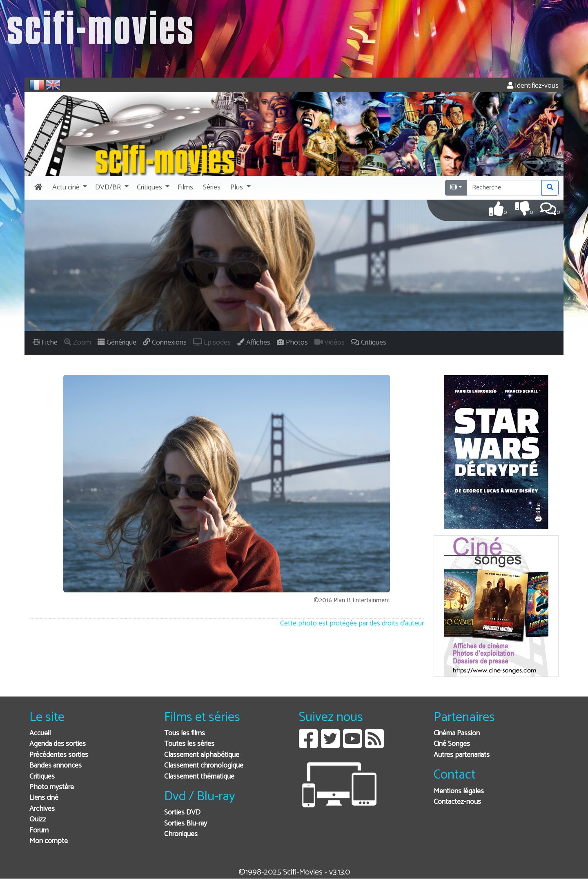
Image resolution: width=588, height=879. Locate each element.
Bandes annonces (56, 766)
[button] (69, 188)
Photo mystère (52, 787)
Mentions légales (459, 791)
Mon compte (49, 841)
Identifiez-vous (533, 86)
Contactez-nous (457, 802)
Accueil (40, 733)
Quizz (38, 820)
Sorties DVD (182, 813)
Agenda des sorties (58, 744)
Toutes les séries (189, 744)
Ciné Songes (452, 744)
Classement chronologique (204, 766)
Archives (42, 809)
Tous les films (185, 733)
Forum (39, 831)
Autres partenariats (462, 755)
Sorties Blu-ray (186, 824)
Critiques (42, 777)
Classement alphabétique (202, 755)
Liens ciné (44, 798)
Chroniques (181, 834)
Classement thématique (199, 777)
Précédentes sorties (59, 755)
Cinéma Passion (457, 733)
